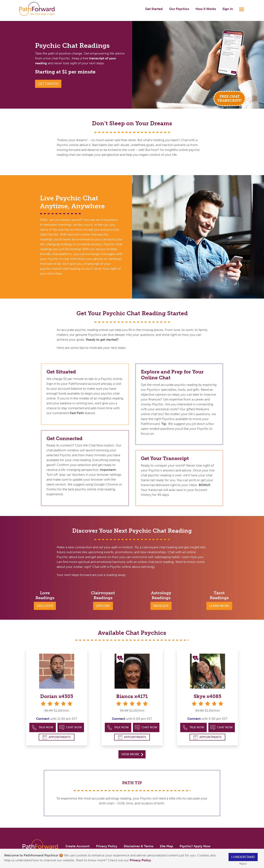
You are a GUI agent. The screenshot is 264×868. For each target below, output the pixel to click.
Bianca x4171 (132, 696)
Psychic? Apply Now (195, 846)
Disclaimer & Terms (139, 846)
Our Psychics (179, 9)
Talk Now (43, 728)
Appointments (57, 737)
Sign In (228, 9)
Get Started (154, 9)
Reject (243, 864)
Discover (45, 606)
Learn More (219, 606)
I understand (243, 857)
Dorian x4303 (57, 696)
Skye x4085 (208, 696)
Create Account (77, 846)
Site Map (166, 846)
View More (132, 754)
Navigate (161, 606)
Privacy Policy (141, 860)
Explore (103, 606)
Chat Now (71, 728)
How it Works (206, 9)
